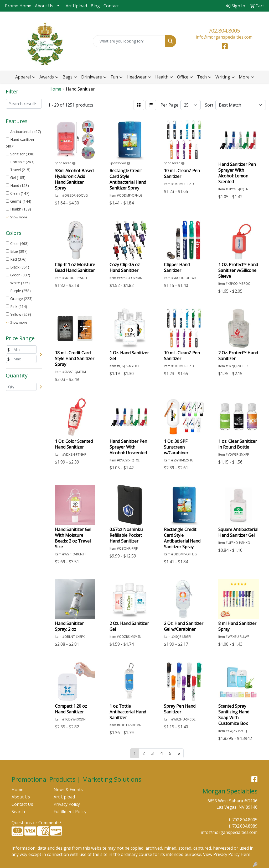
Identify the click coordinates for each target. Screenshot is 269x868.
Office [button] (183, 77)
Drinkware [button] (92, 77)
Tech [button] (202, 77)
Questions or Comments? (37, 823)
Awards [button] (47, 77)
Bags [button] (68, 77)
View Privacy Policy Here (227, 854)
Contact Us (22, 804)
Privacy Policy (67, 804)
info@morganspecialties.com (224, 37)
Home (17, 790)
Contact (111, 6)
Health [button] (162, 77)
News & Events (68, 790)
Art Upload (76, 6)
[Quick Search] (129, 41)
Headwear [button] (137, 77)
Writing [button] (223, 77)
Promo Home (18, 6)
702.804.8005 (224, 31)
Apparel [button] (23, 77)
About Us (44, 6)
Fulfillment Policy (70, 812)
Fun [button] (114, 77)
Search (18, 812)
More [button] (244, 77)
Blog (95, 6)
